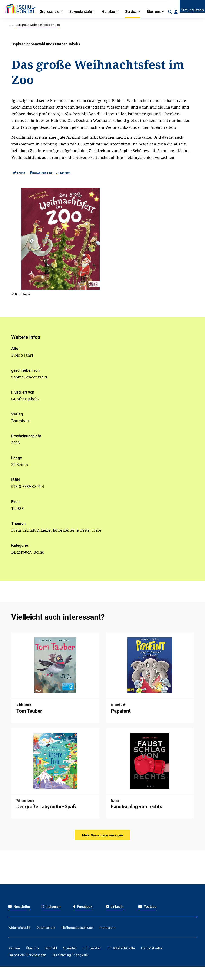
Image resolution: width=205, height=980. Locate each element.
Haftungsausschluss (77, 928)
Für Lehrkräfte (151, 948)
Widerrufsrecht (19, 928)
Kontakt (51, 948)
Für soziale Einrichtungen (27, 955)
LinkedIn (115, 907)
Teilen (19, 173)
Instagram (51, 907)
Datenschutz (46, 928)
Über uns (33, 948)
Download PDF (42, 173)
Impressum (107, 928)
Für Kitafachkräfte (121, 948)
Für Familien (92, 948)
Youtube (147, 907)
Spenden (70, 948)
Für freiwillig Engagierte (70, 955)
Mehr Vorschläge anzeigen (102, 835)
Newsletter (19, 907)
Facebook (83, 907)
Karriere (14, 948)
